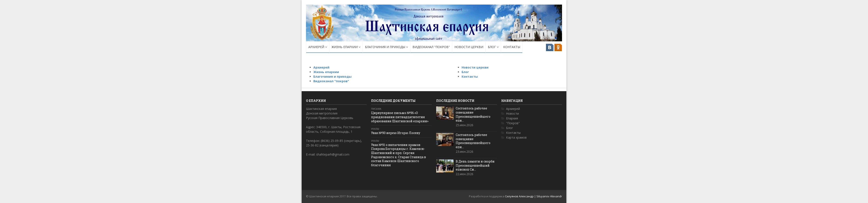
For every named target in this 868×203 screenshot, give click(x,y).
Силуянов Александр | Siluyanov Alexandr (533, 196)
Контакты (512, 47)
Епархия (512, 118)
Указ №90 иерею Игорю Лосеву (396, 133)
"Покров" (513, 123)
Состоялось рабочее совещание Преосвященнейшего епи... (473, 114)
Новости (512, 113)
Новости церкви (469, 47)
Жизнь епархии (346, 47)
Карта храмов (516, 137)
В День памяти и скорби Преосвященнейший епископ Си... (475, 165)
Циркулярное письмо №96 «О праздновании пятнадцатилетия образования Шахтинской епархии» (400, 117)
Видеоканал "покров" (431, 47)
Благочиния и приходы (386, 47)
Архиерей (318, 47)
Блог (493, 47)
